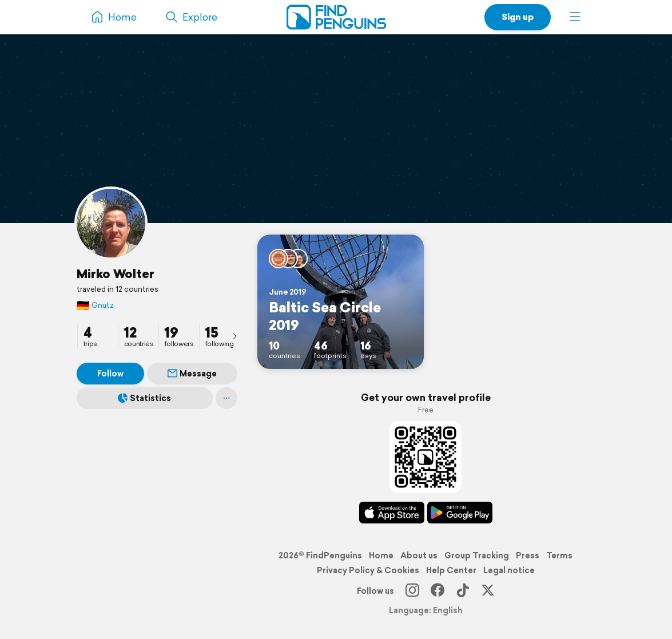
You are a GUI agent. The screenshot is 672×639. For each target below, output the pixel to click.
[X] (488, 591)
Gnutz (95, 305)
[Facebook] (438, 591)
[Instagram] (412, 591)
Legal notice (509, 570)
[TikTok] (463, 591)
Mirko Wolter (116, 273)
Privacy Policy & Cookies (368, 570)
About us (419, 555)
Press (528, 555)
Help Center (451, 570)
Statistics (144, 398)
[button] (575, 17)
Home (381, 555)
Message (192, 374)
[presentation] (234, 336)
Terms (559, 555)
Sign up (518, 17)
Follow (110, 374)
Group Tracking (477, 555)
